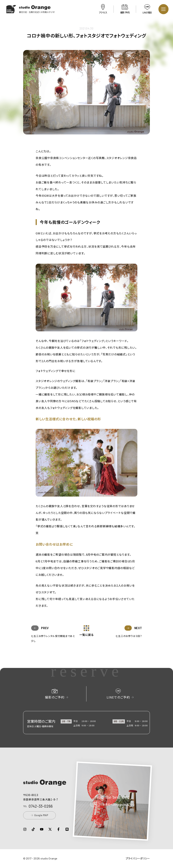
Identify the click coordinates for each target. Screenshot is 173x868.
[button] (31, 11)
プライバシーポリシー (138, 858)
